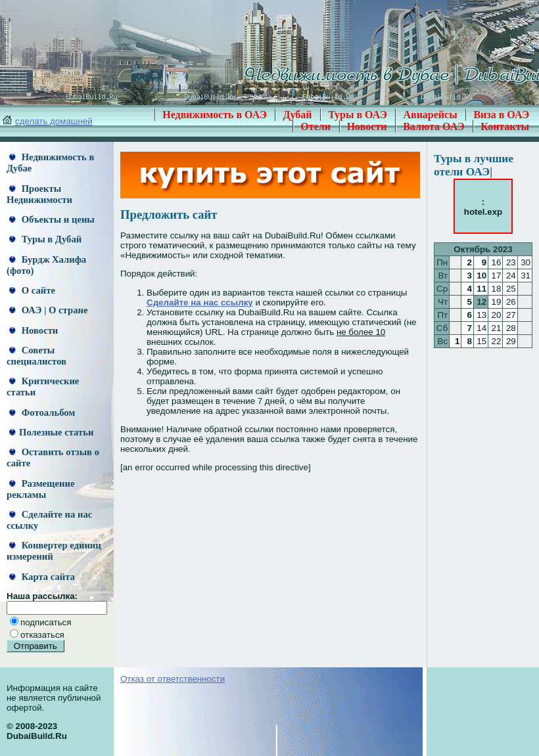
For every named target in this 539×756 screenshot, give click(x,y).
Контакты (505, 126)
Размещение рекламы (40, 489)
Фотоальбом (42, 412)
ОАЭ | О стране (48, 310)
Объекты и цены (52, 219)
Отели (316, 126)
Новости (367, 126)
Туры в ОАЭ (358, 115)
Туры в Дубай (45, 239)
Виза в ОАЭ (501, 115)
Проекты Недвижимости (39, 194)
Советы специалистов (36, 356)
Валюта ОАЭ (434, 126)
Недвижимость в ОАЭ (215, 115)
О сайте (32, 290)
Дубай (297, 115)
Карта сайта (42, 577)
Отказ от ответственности (173, 679)
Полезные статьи (51, 432)
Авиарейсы (430, 115)
